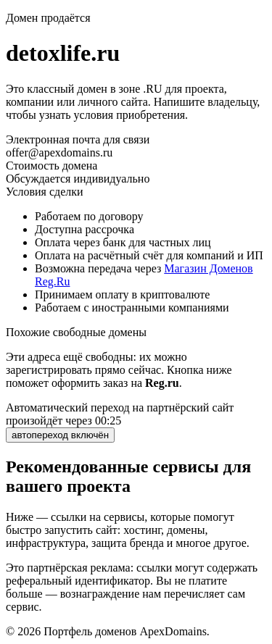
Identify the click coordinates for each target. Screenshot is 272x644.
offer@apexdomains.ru (59, 152)
